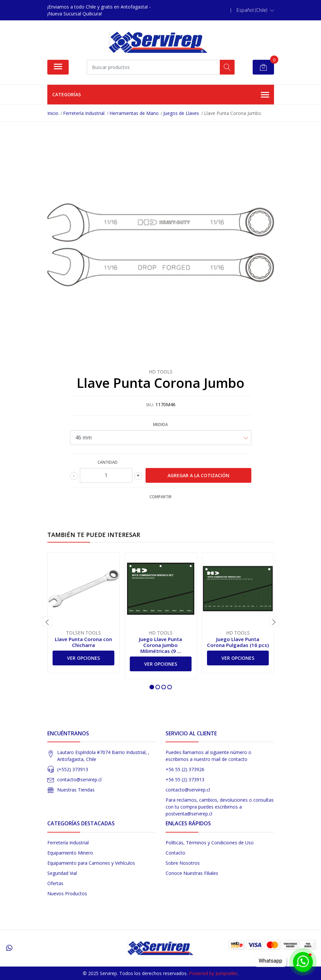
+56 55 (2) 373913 (185, 780)
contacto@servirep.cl (79, 780)
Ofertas (55, 883)
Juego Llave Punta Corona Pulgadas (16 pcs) (238, 642)
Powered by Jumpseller (213, 973)
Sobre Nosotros (183, 863)
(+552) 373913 (73, 769)
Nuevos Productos (67, 893)
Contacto (175, 853)
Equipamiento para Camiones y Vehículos (91, 863)
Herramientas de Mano (134, 113)
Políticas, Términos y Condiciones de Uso (210, 843)
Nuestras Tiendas (76, 790)
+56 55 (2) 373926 (185, 769)
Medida (160, 424)
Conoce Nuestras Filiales (192, 873)
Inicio (53, 113)
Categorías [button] (161, 95)
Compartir (160, 497)
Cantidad (108, 462)
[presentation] (47, 622)
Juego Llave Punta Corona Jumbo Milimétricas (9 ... (160, 645)
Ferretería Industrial (84, 113)
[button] (255, 10)
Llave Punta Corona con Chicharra (83, 642)
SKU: (150, 405)
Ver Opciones (83, 658)
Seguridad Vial (62, 873)
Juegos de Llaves (181, 113)
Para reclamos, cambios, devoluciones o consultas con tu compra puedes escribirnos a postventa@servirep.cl (220, 807)
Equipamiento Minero (70, 853)
